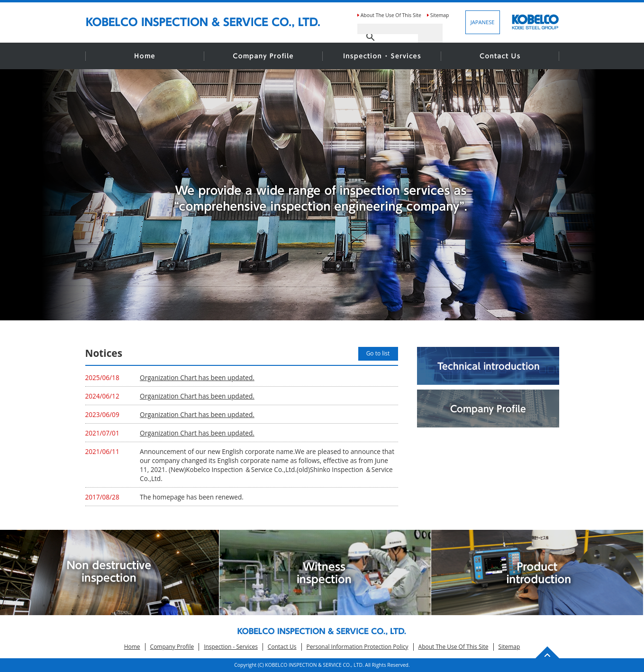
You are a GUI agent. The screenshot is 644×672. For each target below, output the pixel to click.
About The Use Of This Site (391, 15)
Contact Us (282, 647)
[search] (388, 29)
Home (132, 647)
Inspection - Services (231, 647)
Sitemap (440, 15)
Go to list (378, 353)
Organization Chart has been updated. (197, 377)
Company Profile (172, 647)
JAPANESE (483, 22)
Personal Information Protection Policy (358, 647)
